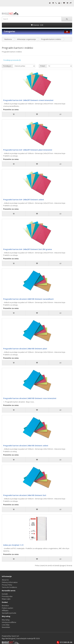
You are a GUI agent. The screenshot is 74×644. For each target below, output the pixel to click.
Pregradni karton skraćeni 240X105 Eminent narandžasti (28, 299)
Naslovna (8, 39)
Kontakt (5, 594)
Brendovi (5, 606)
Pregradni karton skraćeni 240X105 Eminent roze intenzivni (30, 398)
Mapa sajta (6, 599)
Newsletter (6, 627)
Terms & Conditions (9, 587)
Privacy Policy (7, 585)
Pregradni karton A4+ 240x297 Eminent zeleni (24, 200)
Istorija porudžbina (9, 622)
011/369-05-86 (64, 642)
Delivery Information (10, 582)
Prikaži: (43, 66)
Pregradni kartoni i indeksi (51, 39)
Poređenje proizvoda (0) (12, 60)
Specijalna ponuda (9, 613)
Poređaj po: (7, 66)
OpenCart (15, 636)
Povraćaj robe (7, 596)
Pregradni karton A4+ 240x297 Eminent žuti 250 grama (28, 249)
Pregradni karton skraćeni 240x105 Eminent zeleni (26, 446)
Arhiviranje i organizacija (26, 39)
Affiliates (5, 610)
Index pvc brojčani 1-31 (13, 545)
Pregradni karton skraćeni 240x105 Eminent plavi (25, 349)
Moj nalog (6, 620)
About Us (5, 580)
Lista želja (6, 625)
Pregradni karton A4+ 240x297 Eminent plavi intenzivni (28, 150)
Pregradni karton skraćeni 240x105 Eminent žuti (25, 495)
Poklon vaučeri (7, 608)
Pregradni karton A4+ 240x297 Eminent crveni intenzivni (28, 100)
